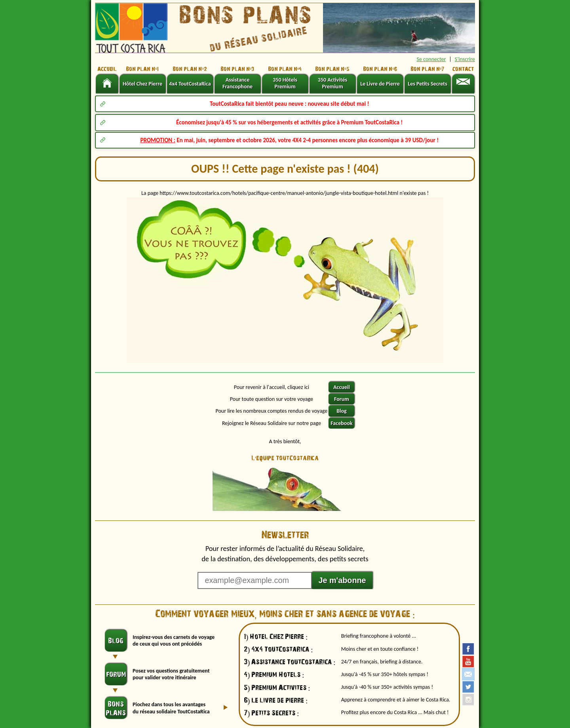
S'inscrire (465, 59)
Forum (342, 399)
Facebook (341, 423)
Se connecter (431, 59)
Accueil (342, 387)
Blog (341, 411)
